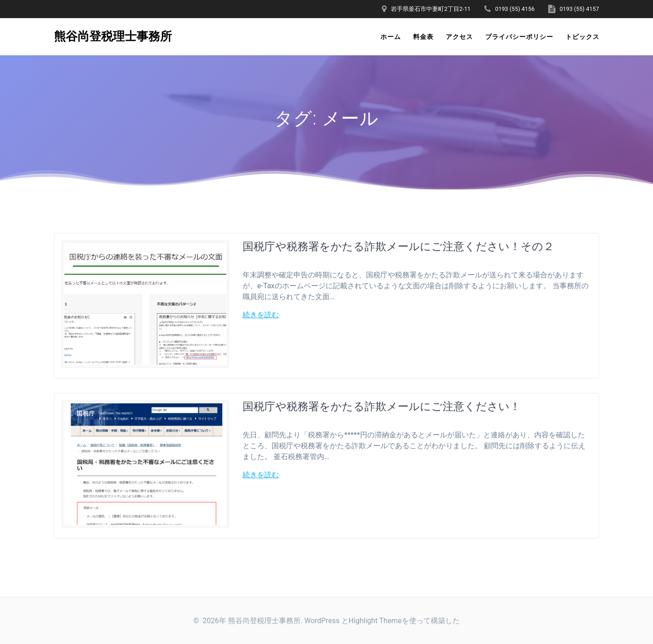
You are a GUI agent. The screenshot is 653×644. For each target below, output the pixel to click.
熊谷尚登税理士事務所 (113, 37)
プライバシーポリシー (519, 37)
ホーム (391, 37)
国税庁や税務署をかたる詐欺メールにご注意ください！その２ (398, 246)
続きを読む (261, 315)
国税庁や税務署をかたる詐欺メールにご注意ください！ (382, 406)
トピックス (582, 37)
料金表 (423, 37)
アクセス (459, 37)
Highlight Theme (375, 621)
